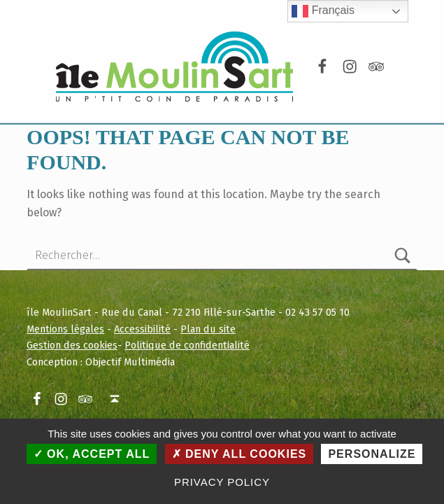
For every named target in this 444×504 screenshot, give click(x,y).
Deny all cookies (239, 454)
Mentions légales (65, 329)
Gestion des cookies (72, 345)
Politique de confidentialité (187, 345)
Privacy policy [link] (222, 482)
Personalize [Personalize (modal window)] (372, 454)
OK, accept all (92, 454)
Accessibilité (142, 329)
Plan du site (208, 329)
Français (323, 11)
